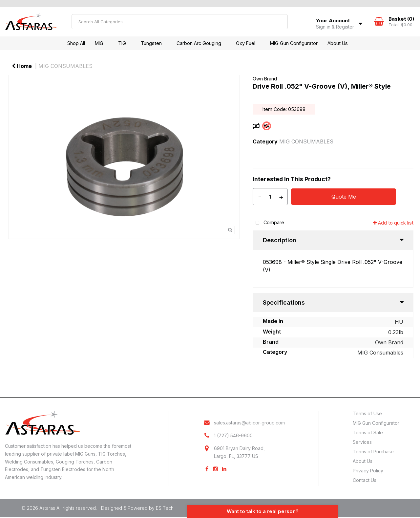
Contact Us (365, 480)
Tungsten (151, 43)
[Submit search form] (280, 22)
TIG (122, 43)
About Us (338, 43)
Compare (268, 223)
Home (22, 66)
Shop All (76, 43)
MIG (99, 43)
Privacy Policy (368, 471)
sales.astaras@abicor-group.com (249, 423)
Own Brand (265, 79)
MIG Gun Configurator (294, 43)
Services (362, 442)
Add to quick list (393, 223)
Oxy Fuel (246, 43)
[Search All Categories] (180, 22)
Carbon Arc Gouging (199, 43)
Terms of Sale (368, 432)
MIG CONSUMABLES (65, 66)
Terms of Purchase (373, 452)
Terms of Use (367, 413)
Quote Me (344, 197)
